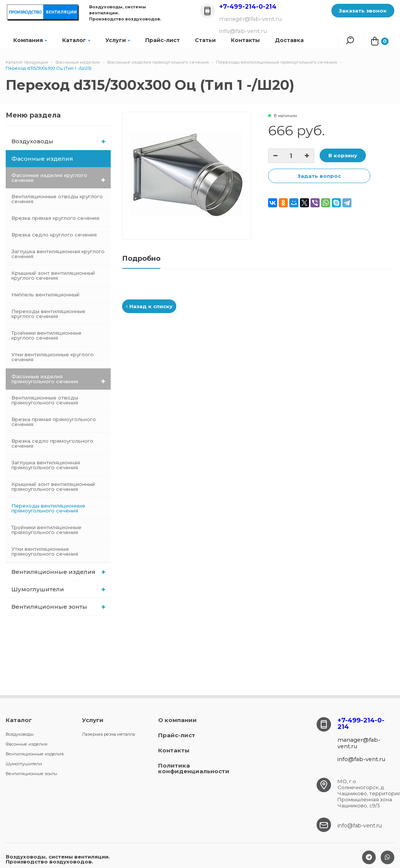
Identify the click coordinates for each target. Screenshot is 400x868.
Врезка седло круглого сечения (54, 235)
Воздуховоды (58, 141)
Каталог (76, 40)
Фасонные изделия (59, 159)
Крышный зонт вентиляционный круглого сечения (53, 275)
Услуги (118, 40)
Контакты (174, 750)
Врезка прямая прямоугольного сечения (54, 422)
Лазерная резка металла (108, 734)
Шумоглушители (58, 589)
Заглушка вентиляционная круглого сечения (58, 254)
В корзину (343, 155)
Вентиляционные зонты (58, 607)
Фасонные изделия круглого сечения (58, 178)
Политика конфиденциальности (194, 768)
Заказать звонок (363, 11)
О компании (177, 720)
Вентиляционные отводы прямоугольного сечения (45, 400)
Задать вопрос (319, 176)
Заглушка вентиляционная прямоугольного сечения (46, 465)
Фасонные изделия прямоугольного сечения (58, 379)
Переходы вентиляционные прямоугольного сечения (48, 508)
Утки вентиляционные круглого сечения (53, 357)
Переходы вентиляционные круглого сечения (48, 314)
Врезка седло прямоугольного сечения (52, 443)
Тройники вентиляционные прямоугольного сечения (46, 530)
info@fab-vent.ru (360, 826)
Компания (30, 40)
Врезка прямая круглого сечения (55, 218)
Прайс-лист (162, 40)
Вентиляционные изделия (58, 572)
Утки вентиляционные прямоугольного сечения (45, 551)
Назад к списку (149, 306)
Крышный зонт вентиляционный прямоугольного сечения (53, 486)
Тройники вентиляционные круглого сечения (46, 335)
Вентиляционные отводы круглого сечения (57, 199)
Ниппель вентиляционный (45, 295)
